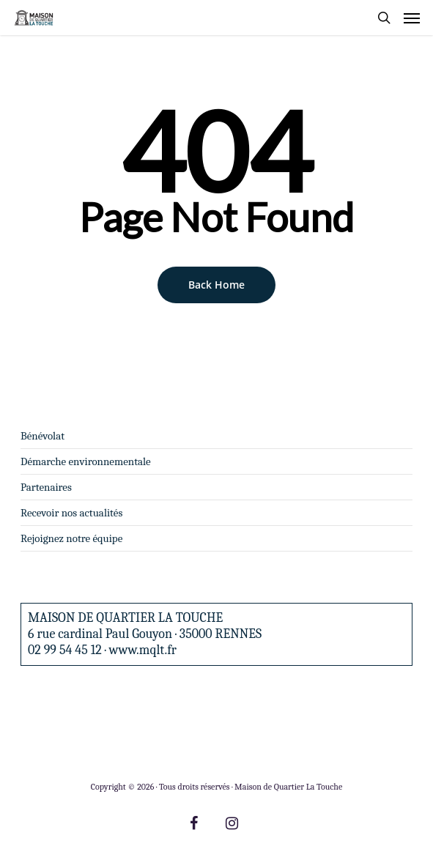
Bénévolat (42, 436)
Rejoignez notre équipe (71, 538)
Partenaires (46, 487)
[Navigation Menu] (412, 18)
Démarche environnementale (86, 461)
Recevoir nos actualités (71, 513)
